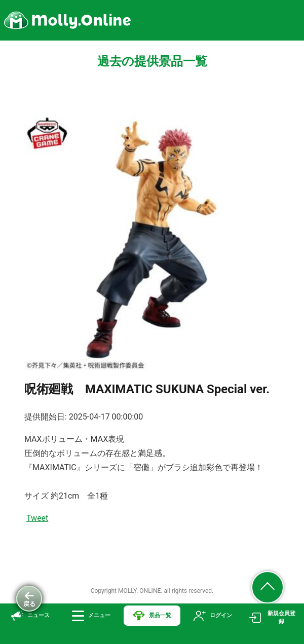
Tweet (37, 518)
